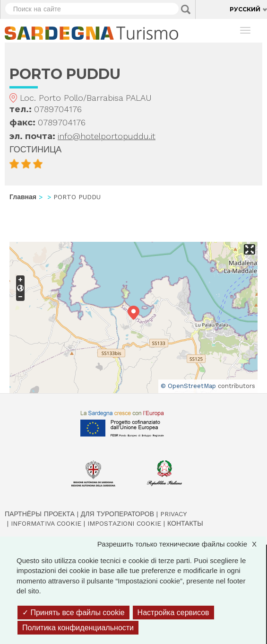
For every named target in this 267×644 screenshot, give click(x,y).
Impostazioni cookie (124, 523)
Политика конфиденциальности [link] (78, 628)
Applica (186, 9)
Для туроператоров (117, 514)
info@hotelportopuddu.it (107, 136)
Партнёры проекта (40, 514)
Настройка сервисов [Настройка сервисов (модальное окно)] (173, 613)
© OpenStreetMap (188, 386)
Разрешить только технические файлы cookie (182, 544)
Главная (23, 197)
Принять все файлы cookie (73, 613)
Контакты (185, 523)
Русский (245, 9)
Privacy (173, 514)
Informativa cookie (46, 523)
